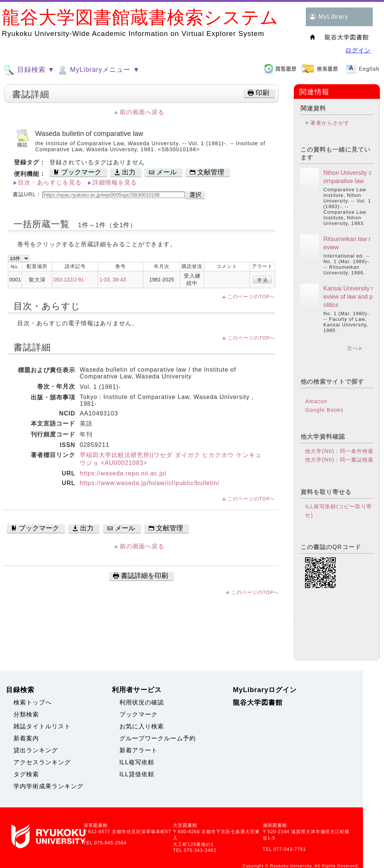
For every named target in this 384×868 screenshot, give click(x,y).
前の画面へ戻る (142, 112)
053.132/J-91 (69, 280)
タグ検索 (26, 774)
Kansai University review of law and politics (348, 297)
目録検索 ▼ (29, 70)
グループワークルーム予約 (158, 738)
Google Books (324, 410)
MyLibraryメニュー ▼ (98, 70)
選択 (195, 195)
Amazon (316, 401)
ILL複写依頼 (137, 762)
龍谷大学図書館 (258, 703)
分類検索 (26, 714)
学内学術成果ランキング (48, 786)
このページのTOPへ (251, 297)
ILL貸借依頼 (137, 774)
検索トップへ (33, 702)
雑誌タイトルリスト (42, 726)
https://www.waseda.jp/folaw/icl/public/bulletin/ (150, 483)
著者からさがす (330, 123)
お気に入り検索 (142, 726)
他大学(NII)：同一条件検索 (339, 451)
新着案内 (26, 738)
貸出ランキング (36, 750)
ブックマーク (138, 714)
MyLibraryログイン (265, 690)
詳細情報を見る (115, 182)
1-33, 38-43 (112, 280)
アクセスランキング (42, 762)
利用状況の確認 (142, 702)
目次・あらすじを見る (50, 182)
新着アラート (138, 750)
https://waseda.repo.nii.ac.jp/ (123, 473)
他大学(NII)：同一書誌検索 (339, 460)
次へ (353, 348)
